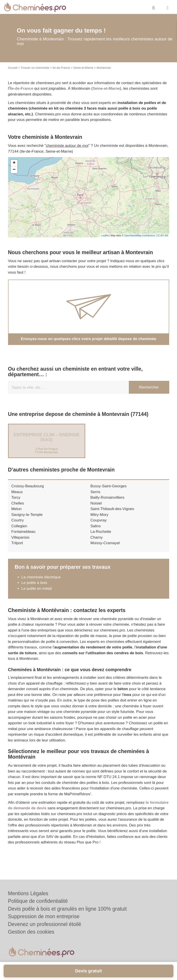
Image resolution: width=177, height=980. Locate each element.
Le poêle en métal (37, 588)
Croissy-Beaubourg (28, 486)
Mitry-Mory (99, 514)
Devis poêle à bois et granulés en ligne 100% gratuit (67, 909)
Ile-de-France (61, 68)
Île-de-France (21, 88)
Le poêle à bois (34, 583)
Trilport (17, 543)
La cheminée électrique (41, 577)
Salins (96, 526)
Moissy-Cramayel (105, 543)
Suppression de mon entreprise (44, 916)
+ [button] (14, 163)
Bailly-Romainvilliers (107, 497)
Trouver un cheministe (35, 68)
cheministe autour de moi (67, 146)
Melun (17, 509)
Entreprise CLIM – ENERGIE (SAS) (47, 437)
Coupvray (99, 520)
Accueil (13, 68)
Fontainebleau (23, 532)
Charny (97, 537)
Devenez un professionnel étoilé (45, 924)
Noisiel (96, 503)
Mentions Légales (28, 893)
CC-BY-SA (162, 235)
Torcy (16, 497)
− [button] (14, 170)
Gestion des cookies (31, 932)
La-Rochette (101, 532)
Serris (95, 492)
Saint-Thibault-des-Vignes (112, 509)
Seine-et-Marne (83, 68)
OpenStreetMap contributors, (140, 235)
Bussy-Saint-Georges (109, 486)
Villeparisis (20, 537)
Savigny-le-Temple (27, 514)
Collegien (19, 526)
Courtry (18, 520)
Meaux (17, 492)
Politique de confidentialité (38, 901)
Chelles (18, 503)
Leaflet (105, 235)
